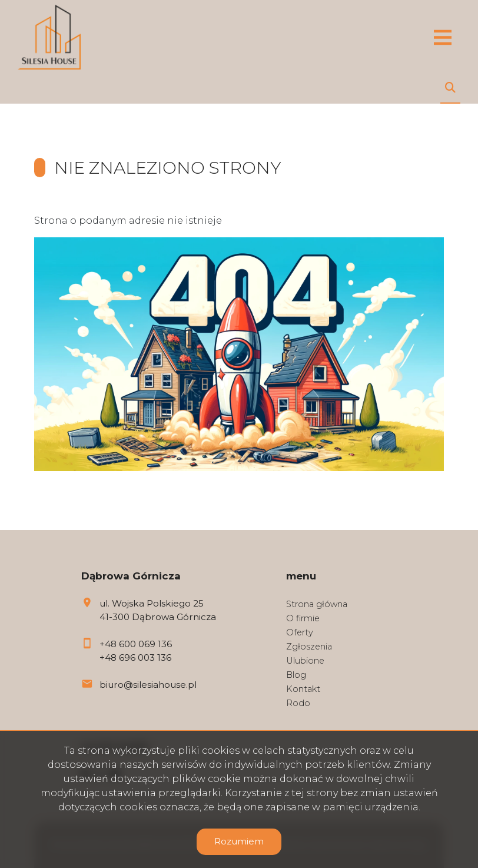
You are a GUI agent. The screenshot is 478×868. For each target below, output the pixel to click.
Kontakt (303, 689)
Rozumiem (239, 841)
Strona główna (317, 604)
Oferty (300, 632)
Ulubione (305, 661)
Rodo (298, 703)
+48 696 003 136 (135, 657)
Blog (296, 675)
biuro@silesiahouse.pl (148, 685)
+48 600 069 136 (136, 644)
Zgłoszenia (309, 647)
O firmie (303, 618)
